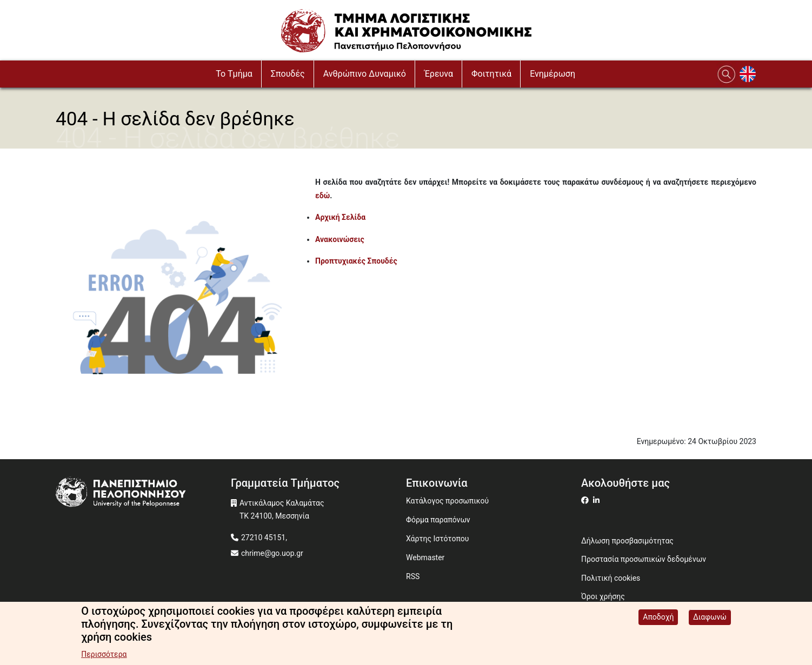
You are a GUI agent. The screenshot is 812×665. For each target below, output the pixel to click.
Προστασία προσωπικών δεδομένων (644, 559)
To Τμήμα (234, 74)
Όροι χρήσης (603, 596)
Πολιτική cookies (611, 578)
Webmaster (425, 557)
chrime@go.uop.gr (272, 553)
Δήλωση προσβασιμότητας (627, 541)
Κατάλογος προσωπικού (447, 501)
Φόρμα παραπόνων (438, 520)
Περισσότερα (104, 655)
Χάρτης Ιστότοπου (437, 539)
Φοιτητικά (491, 74)
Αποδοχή (658, 618)
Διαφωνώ (710, 618)
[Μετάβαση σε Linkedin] (598, 500)
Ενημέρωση (553, 74)
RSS (413, 576)
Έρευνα (439, 74)
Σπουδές (288, 74)
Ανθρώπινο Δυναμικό (365, 74)
